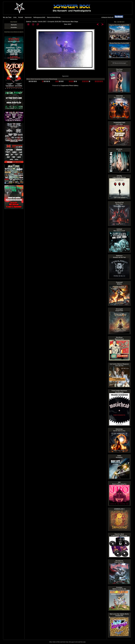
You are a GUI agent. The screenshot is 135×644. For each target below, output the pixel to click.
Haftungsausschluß (39, 17)
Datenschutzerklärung (54, 17)
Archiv (35, 22)
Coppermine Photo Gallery (70, 85)
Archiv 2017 (42, 22)
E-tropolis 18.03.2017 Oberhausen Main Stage (63, 22)
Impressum (28, 17)
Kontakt (21, 17)
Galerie (29, 22)
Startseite (14, 25)
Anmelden (14, 27)
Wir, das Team (7, 17)
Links (15, 17)
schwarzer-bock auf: (113, 17)
